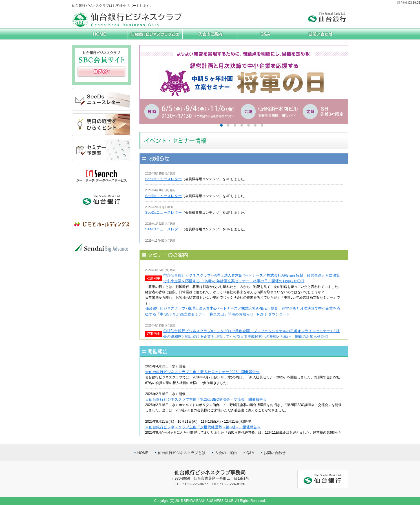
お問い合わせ (275, 453)
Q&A (250, 453)
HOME (143, 453)
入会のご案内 (226, 453)
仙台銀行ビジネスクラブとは (182, 453)
